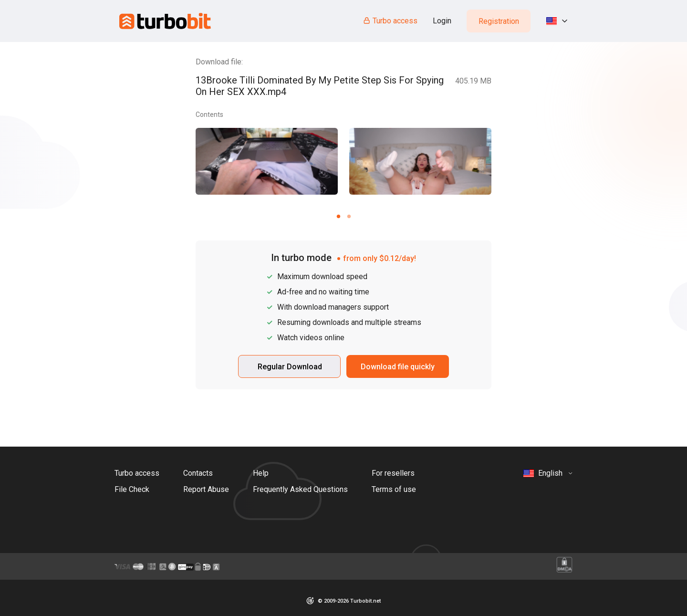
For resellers (393, 473)
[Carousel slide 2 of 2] (349, 216)
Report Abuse (206, 489)
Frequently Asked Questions (300, 489)
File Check (132, 489)
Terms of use (394, 489)
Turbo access (390, 21)
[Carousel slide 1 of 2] (338, 216)
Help (261, 473)
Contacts (198, 473)
